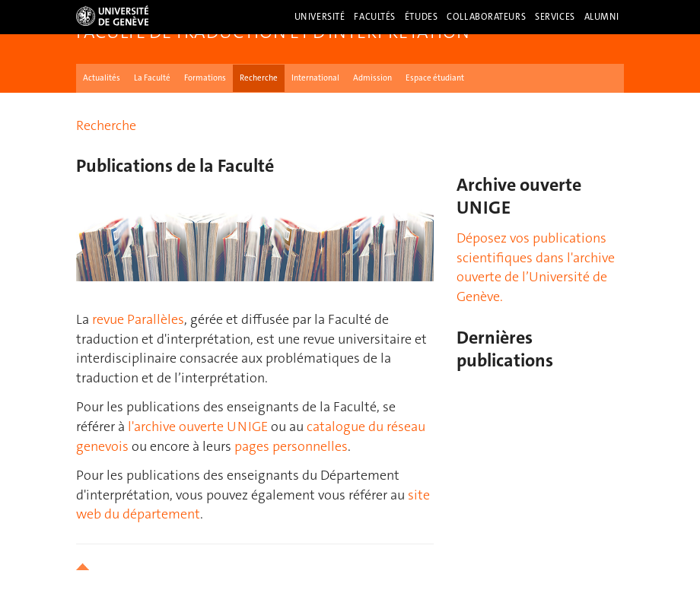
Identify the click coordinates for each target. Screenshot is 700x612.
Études (421, 17)
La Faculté (152, 78)
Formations (205, 78)
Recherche (259, 78)
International (315, 78)
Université (320, 17)
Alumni (602, 17)
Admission (372, 78)
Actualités (102, 78)
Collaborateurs (486, 17)
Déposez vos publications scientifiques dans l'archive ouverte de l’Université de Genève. (536, 267)
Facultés (375, 17)
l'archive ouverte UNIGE (198, 426)
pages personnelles (291, 446)
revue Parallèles (138, 319)
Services (555, 17)
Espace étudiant (435, 78)
